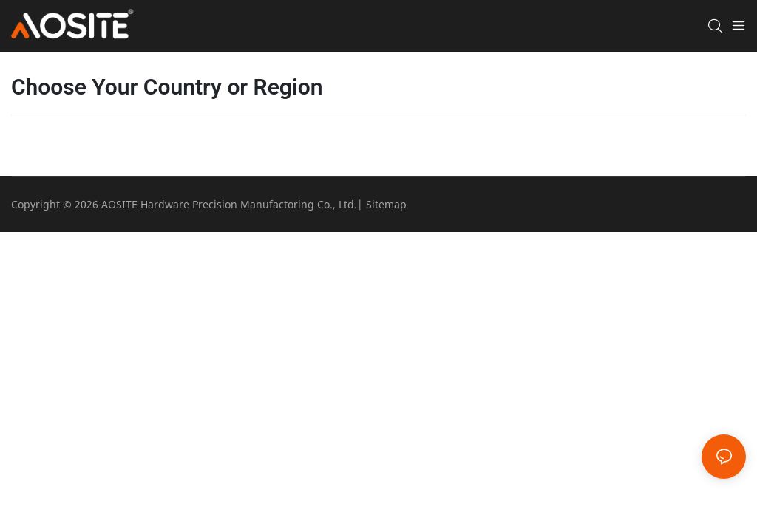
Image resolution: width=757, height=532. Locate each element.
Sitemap (386, 204)
